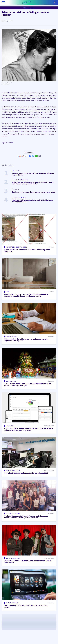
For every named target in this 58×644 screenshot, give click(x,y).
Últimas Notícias (29, 8)
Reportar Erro (29, 152)
